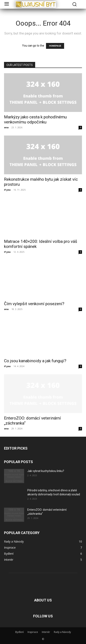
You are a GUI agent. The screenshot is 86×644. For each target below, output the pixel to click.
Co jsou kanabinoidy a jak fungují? (35, 361)
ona (6, 127)
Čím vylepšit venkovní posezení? (34, 304)
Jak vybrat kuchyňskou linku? (46, 471)
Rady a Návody (62, 632)
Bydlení (19, 632)
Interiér (46, 632)
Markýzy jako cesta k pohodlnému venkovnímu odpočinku (35, 120)
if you (7, 190)
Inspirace (33, 632)
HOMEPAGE (55, 46)
